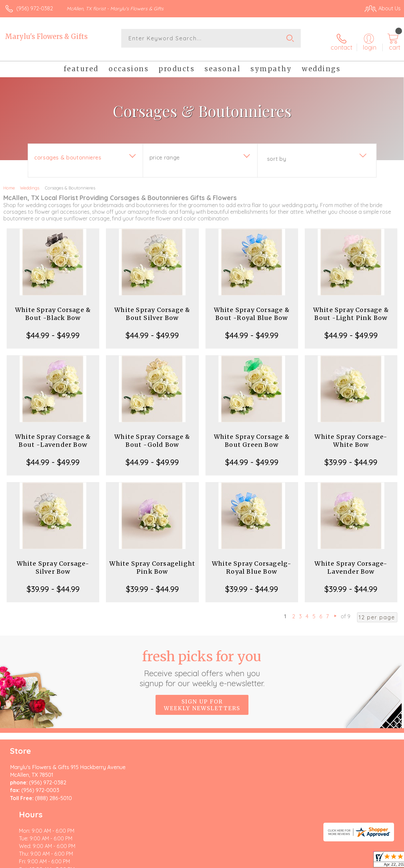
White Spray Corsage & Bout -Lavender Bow (53, 435)
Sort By (277, 153)
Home (9, 182)
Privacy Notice (287, 861)
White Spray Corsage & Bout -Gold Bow (152, 435)
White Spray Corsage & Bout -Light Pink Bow (351, 308)
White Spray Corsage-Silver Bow (53, 562)
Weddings (30, 182)
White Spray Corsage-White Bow (351, 435)
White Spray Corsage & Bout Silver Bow (152, 308)
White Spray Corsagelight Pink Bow (152, 562)
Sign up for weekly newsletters (202, 700)
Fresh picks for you (202, 663)
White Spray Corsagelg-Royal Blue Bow (252, 562)
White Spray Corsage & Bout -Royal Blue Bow (252, 308)
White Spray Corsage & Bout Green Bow (252, 435)
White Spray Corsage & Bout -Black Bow (53, 308)
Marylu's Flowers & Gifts (46, 36)
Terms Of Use (248, 861)
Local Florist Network (335, 861)
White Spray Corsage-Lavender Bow (351, 562)
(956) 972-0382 (35, 8)
